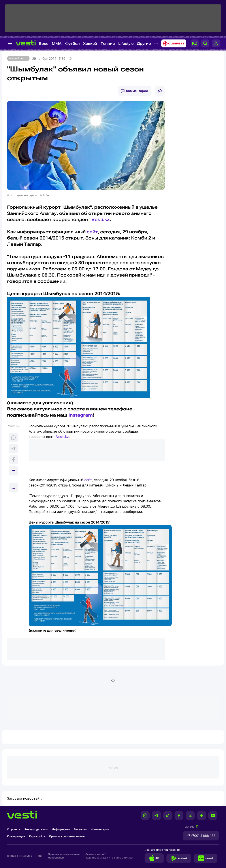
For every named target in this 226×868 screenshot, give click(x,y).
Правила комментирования (67, 836)
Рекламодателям (36, 829)
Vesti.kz (101, 219)
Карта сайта (37, 836)
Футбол (72, 44)
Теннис (108, 44)
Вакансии (80, 829)
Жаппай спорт (18, 58)
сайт (92, 232)
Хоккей (90, 44)
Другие (144, 44)
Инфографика (61, 829)
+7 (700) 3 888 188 (201, 836)
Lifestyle (126, 44)
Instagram (81, 415)
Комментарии (137, 91)
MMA (57, 44)
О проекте (14, 829)
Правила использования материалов (64, 856)
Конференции (16, 836)
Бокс (44, 44)
